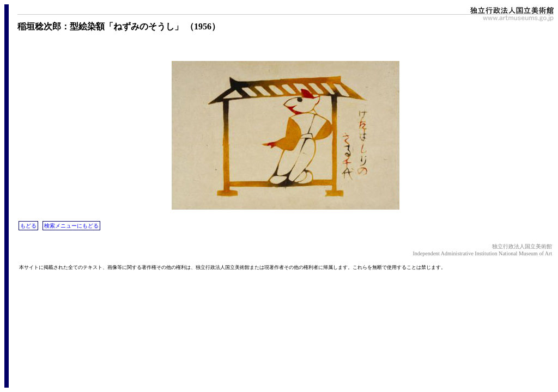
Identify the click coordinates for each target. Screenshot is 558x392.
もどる (28, 226)
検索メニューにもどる (71, 226)
